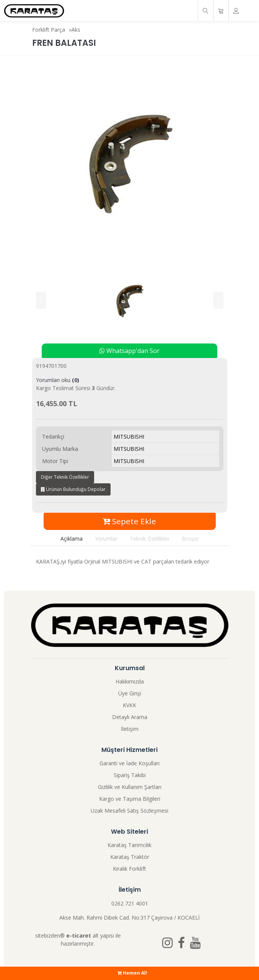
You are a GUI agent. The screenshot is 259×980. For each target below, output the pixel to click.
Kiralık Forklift (129, 869)
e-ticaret (79, 935)
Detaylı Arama (130, 717)
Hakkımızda (130, 681)
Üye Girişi (130, 693)
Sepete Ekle (129, 521)
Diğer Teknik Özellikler (65, 477)
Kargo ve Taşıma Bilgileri (130, 799)
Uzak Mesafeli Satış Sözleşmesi (129, 811)
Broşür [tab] (190, 539)
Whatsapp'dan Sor (129, 351)
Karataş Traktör (130, 857)
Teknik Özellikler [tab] (150, 539)
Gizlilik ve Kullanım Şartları (130, 787)
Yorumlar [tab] (106, 539)
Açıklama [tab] (72, 539)
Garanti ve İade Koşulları (129, 763)
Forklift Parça (49, 30)
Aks (76, 30)
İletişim (130, 729)
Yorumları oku (58, 380)
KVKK (129, 705)
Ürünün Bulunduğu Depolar (73, 489)
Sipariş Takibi (130, 775)
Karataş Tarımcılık (129, 845)
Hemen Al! (132, 973)
